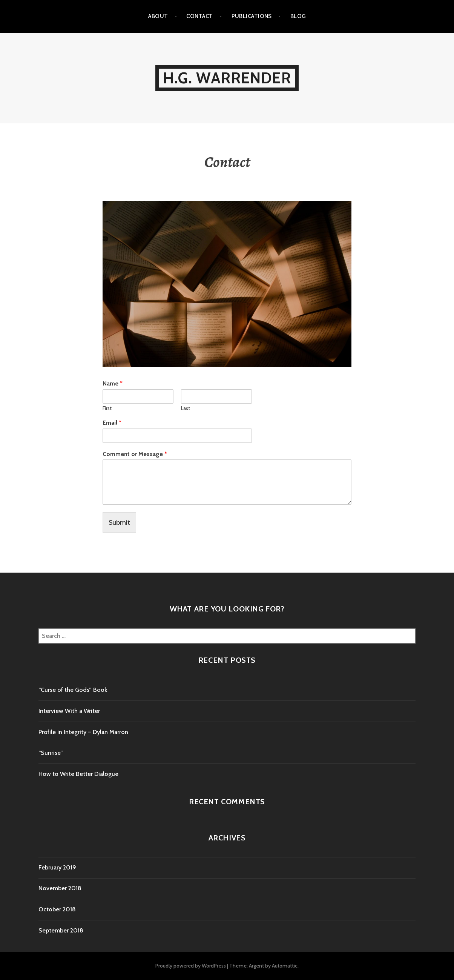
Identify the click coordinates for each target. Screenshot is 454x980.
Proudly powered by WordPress (191, 966)
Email (112, 423)
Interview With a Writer (69, 711)
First (107, 408)
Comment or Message (135, 454)
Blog (298, 16)
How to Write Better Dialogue (78, 774)
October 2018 (57, 909)
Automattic (285, 966)
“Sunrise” (51, 753)
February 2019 (57, 867)
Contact (199, 16)
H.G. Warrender (227, 78)
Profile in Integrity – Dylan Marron (83, 732)
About (158, 16)
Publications (252, 16)
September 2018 (61, 930)
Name (113, 383)
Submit (119, 522)
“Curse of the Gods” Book (73, 690)
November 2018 (60, 888)
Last (186, 408)
